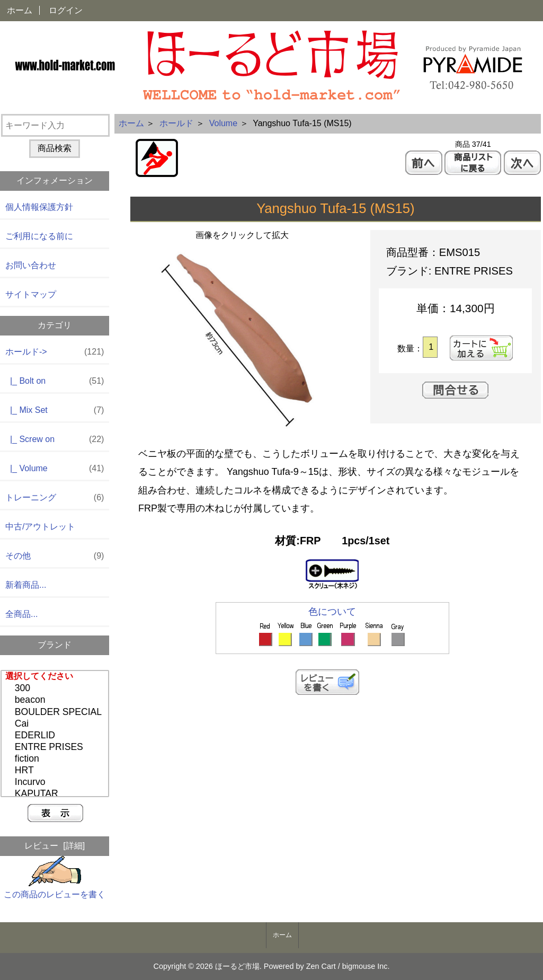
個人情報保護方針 (39, 207)
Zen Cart (321, 966)
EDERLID (56, 736)
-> (55, 352)
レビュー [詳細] (55, 846)
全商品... (21, 614)
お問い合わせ (31, 265)
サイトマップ (31, 294)
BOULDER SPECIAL (56, 712)
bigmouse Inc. (366, 966)
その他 (55, 556)
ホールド (176, 123)
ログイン (66, 10)
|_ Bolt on (55, 381)
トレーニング (55, 498)
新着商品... (26, 585)
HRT (56, 771)
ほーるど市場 (237, 966)
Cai (56, 724)
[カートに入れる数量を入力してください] (430, 347)
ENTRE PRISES (56, 747)
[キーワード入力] (55, 125)
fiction (56, 759)
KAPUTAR (56, 794)
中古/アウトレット (40, 527)
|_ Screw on (55, 440)
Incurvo (56, 782)
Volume (223, 123)
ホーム (20, 10)
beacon (56, 700)
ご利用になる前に (39, 236)
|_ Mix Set (55, 410)
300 (56, 688)
